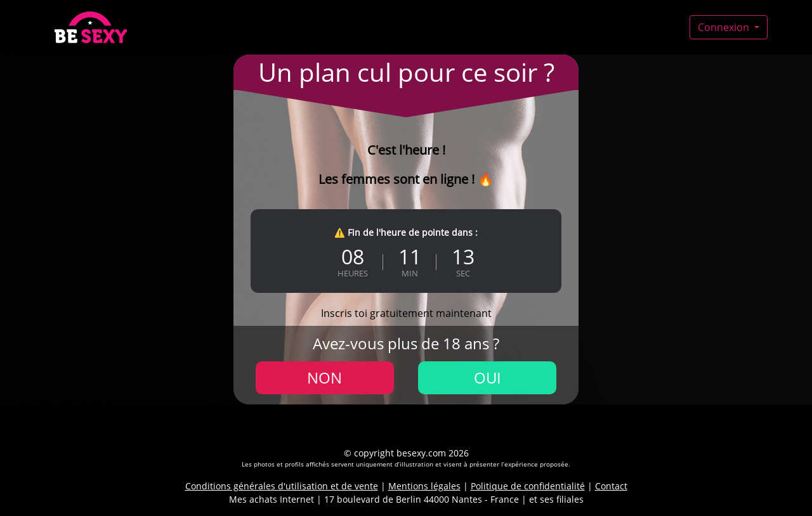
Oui (488, 377)
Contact (611, 486)
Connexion (725, 27)
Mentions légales (424, 486)
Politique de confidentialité (528, 486)
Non (324, 377)
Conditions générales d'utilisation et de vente (282, 486)
